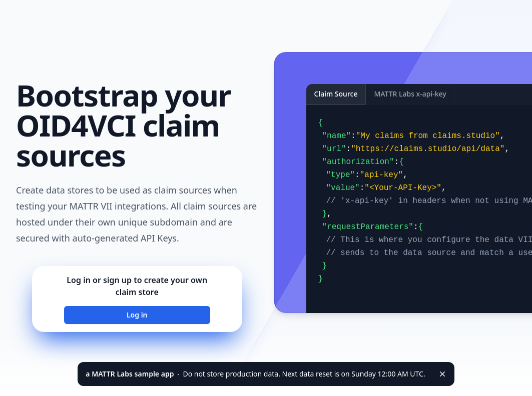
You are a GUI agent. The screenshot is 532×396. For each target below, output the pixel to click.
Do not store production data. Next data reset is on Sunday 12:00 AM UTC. (255, 374)
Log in (137, 315)
